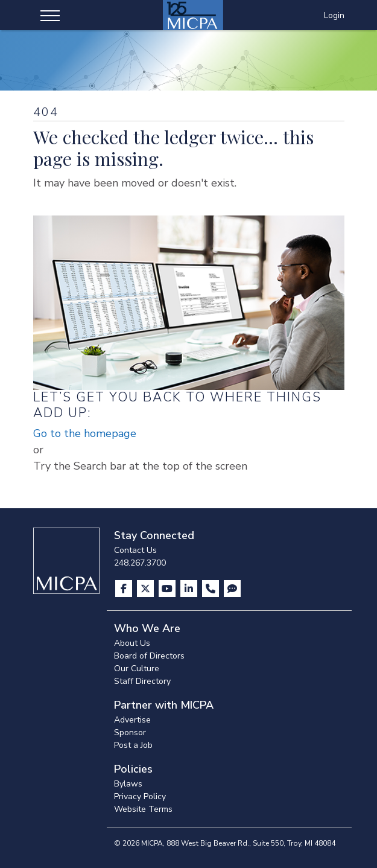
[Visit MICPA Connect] (232, 589)
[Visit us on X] (147, 589)
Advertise (132, 720)
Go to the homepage (85, 433)
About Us (132, 643)
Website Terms (143, 809)
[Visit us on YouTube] (168, 589)
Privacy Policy (140, 796)
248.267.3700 (140, 563)
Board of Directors (149, 656)
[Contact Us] (212, 589)
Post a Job (133, 745)
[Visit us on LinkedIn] (190, 589)
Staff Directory (142, 681)
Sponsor (130, 732)
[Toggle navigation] (50, 15)
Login (334, 15)
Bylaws (128, 784)
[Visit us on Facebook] (125, 589)
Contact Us (135, 550)
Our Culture (137, 669)
